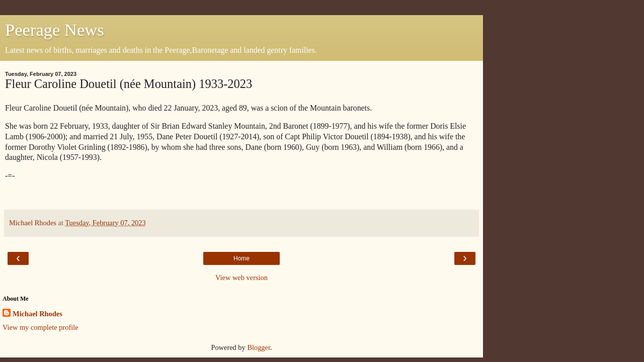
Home (242, 258)
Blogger (259, 347)
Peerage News (55, 30)
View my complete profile (41, 327)
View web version (242, 278)
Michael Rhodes (37, 314)
